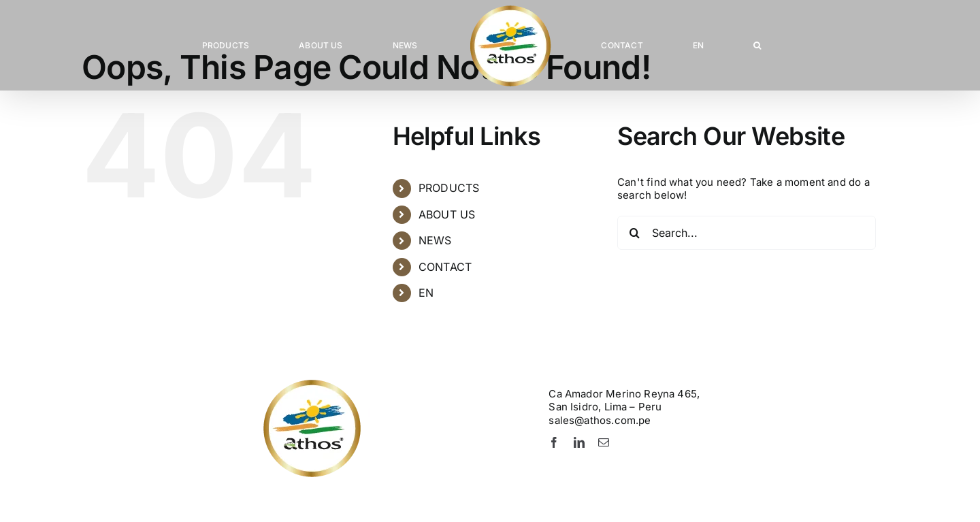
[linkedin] (579, 442)
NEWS (435, 240)
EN (426, 293)
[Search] (634, 233)
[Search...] (747, 233)
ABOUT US (447, 214)
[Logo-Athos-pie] (367, 382)
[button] (758, 46)
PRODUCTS (449, 188)
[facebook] (554, 442)
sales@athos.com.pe (600, 420)
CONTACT (445, 267)
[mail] (604, 442)
